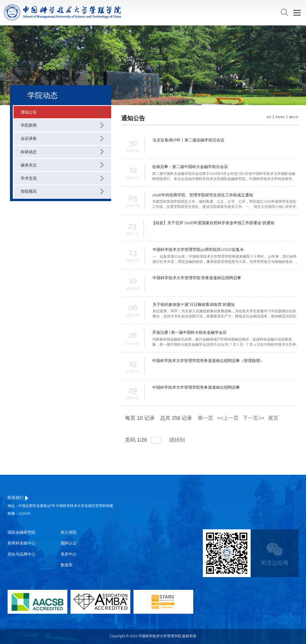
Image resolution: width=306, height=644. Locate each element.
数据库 (67, 565)
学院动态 (280, 117)
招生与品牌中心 (22, 554)
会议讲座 (62, 139)
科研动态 (62, 152)
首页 (269, 117)
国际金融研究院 (22, 532)
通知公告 (62, 112)
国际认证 (69, 543)
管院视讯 (62, 192)
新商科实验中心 (22, 543)
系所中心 (69, 554)
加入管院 (69, 532)
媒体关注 (62, 165)
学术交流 (62, 178)
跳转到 (178, 440)
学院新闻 (62, 125)
